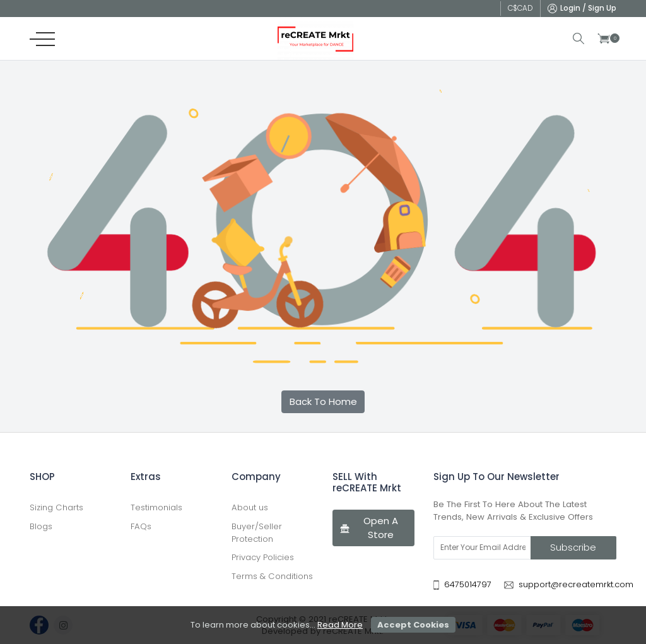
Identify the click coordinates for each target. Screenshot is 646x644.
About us (250, 507)
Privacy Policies (263, 557)
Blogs (41, 526)
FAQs (141, 526)
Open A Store (369, 528)
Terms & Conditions (272, 576)
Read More (340, 625)
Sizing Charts (56, 507)
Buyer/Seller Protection (257, 533)
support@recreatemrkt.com (576, 584)
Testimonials (156, 507)
